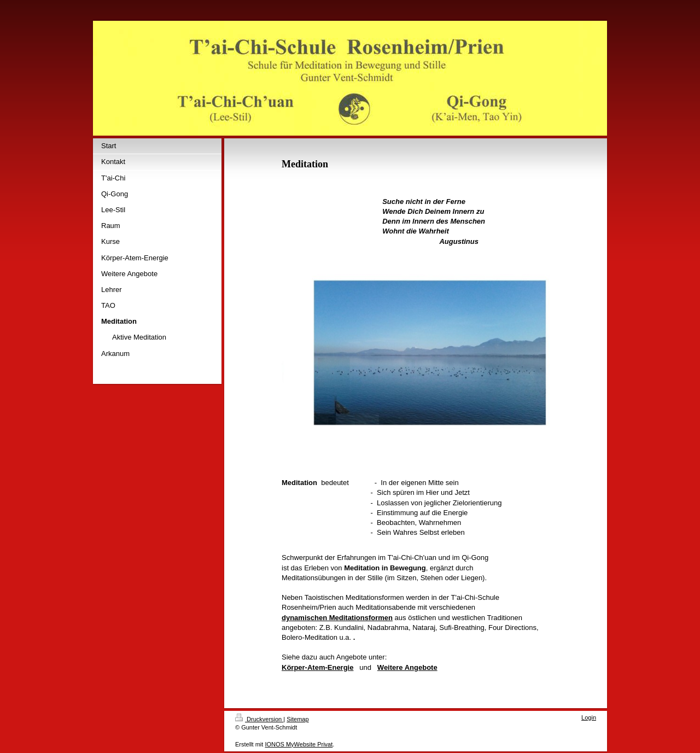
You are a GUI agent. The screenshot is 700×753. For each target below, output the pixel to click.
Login (589, 717)
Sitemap (297, 719)
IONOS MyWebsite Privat (299, 744)
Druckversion (259, 719)
